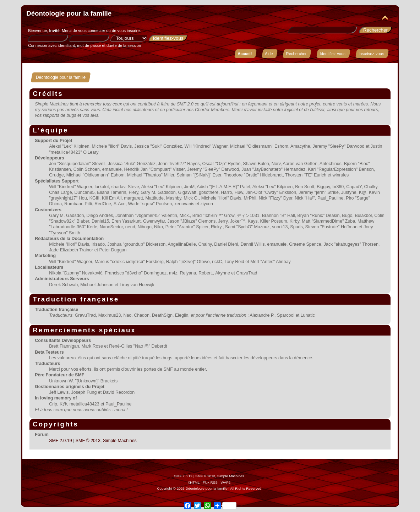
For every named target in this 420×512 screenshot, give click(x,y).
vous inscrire (129, 31)
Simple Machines (120, 441)
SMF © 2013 (88, 441)
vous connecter (92, 31)
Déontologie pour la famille (69, 13)
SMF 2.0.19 (60, 441)
